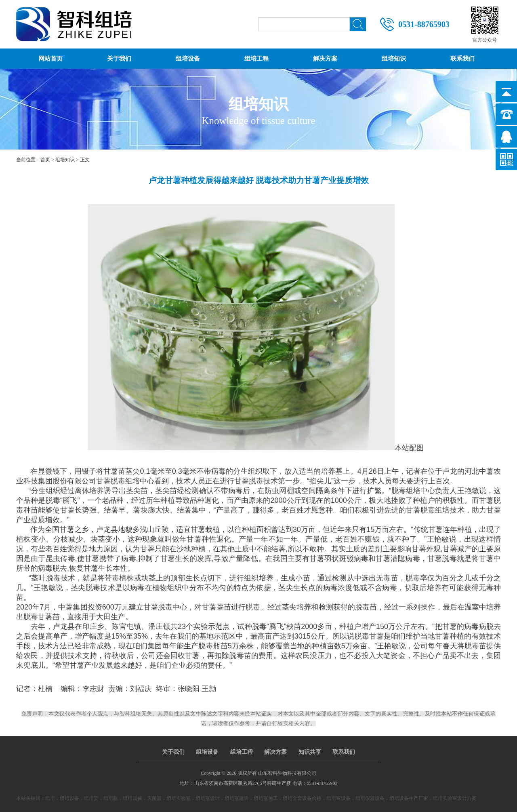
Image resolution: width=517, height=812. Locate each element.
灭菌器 (154, 798)
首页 (45, 160)
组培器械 (132, 798)
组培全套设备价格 (302, 798)
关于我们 (119, 59)
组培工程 (256, 59)
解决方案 (325, 59)
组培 (50, 798)
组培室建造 (237, 798)
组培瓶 (111, 798)
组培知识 (394, 59)
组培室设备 (338, 798)
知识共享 (310, 752)
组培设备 (188, 59)
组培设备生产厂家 (409, 798)
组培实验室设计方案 (455, 798)
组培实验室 (179, 798)
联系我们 (462, 59)
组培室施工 (266, 798)
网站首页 (50, 59)
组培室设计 (208, 798)
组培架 (91, 798)
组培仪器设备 (370, 798)
